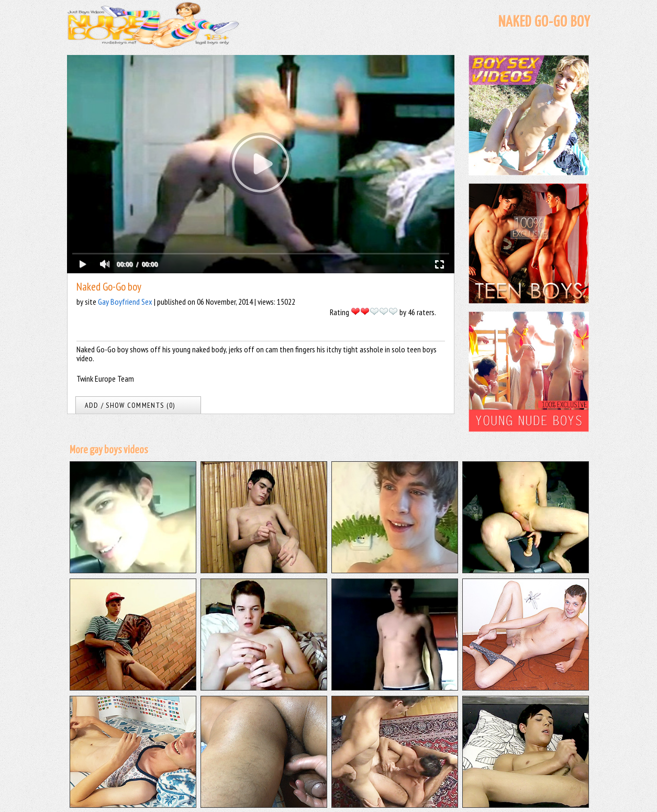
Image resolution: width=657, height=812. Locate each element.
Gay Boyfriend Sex (125, 302)
